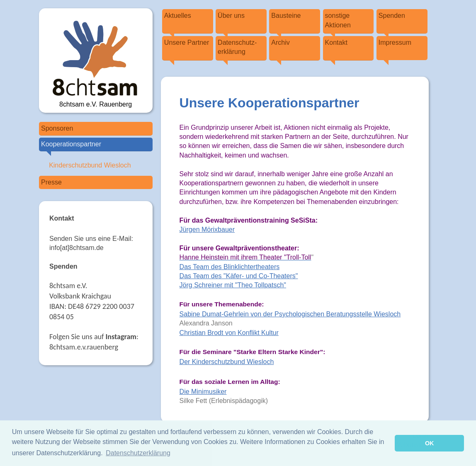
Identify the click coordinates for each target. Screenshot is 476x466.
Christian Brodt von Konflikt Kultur (229, 333)
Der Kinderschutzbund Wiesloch (227, 362)
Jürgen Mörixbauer (207, 229)
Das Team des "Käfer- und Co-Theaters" (239, 276)
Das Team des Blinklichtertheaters (230, 267)
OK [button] (430, 443)
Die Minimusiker (203, 392)
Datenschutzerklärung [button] (138, 453)
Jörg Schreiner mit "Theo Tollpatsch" (233, 285)
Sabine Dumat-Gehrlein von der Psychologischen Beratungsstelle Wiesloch (290, 314)
